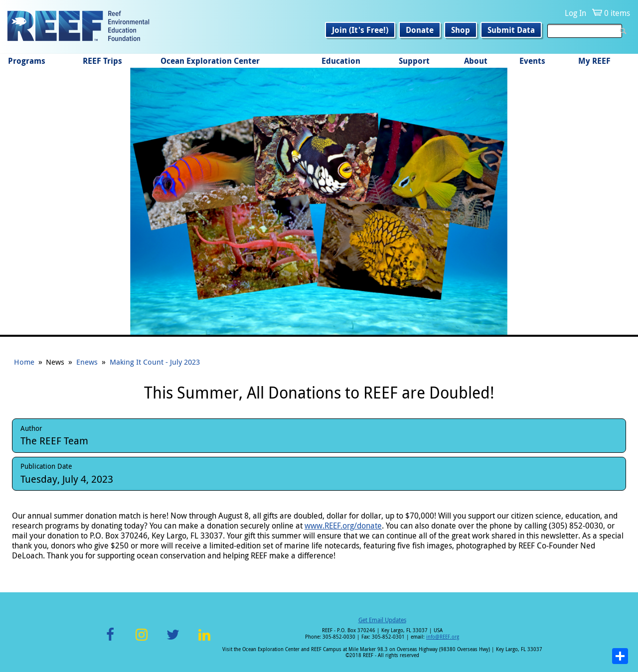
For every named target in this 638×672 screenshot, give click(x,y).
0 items (617, 13)
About (476, 61)
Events (532, 61)
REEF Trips (102, 61)
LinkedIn (204, 640)
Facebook (110, 640)
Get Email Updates (382, 620)
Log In (575, 13)
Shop (461, 30)
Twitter (173, 640)
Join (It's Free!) (360, 30)
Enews (87, 362)
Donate (420, 30)
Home (24, 362)
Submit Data (511, 30)
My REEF (594, 61)
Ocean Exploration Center (210, 61)
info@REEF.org (443, 637)
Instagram (142, 640)
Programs (27, 61)
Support (414, 61)
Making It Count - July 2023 (155, 362)
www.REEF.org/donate (343, 526)
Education (341, 61)
